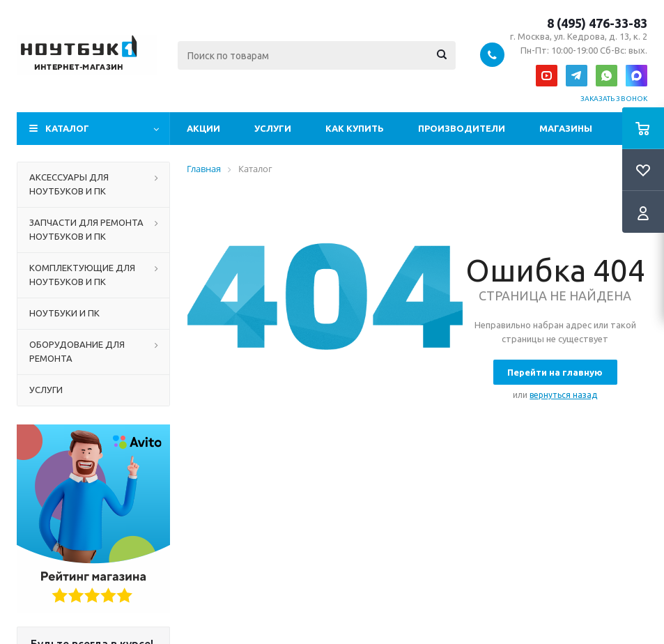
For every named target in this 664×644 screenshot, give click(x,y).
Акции (203, 128)
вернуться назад (563, 395)
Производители (462, 128)
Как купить (355, 128)
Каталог (67, 128)
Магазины (566, 128)
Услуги (273, 128)
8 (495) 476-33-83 (597, 23)
